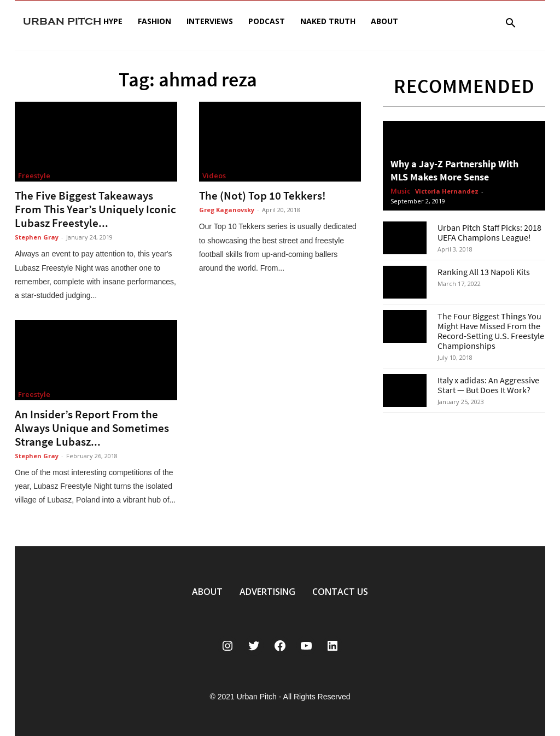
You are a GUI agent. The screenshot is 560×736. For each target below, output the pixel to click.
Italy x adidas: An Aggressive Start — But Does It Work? (488, 385)
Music (401, 191)
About (384, 21)
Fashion (154, 21)
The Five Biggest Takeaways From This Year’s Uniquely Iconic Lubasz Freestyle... (95, 209)
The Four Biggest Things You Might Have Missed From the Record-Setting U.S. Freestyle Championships (491, 331)
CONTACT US (340, 592)
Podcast (267, 21)
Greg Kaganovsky (227, 210)
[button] (510, 24)
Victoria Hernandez (447, 191)
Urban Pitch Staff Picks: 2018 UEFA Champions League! (489, 232)
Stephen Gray (37, 237)
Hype (113, 21)
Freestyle (34, 176)
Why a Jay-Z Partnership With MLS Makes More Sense (454, 170)
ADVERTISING (267, 592)
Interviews (210, 21)
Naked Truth (328, 21)
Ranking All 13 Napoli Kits (484, 272)
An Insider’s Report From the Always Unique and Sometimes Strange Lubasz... (92, 428)
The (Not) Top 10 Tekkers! (262, 195)
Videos (214, 176)
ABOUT (207, 592)
